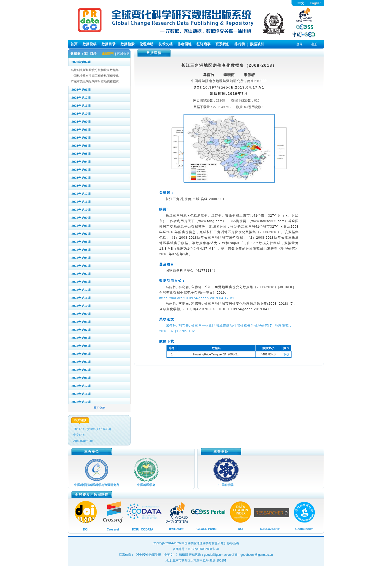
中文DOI (79, 435)
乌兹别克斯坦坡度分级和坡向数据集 (95, 70)
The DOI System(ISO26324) (92, 429)
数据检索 (127, 44)
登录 (300, 44)
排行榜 (240, 44)
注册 (314, 44)
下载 (286, 354)
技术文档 (165, 44)
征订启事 (203, 44)
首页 (74, 44)
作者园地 (184, 44)
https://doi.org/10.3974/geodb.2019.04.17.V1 (197, 298)
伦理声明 (146, 44)
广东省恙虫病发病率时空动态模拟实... (96, 82)
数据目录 (108, 44)
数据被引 (257, 44)
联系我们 (222, 44)
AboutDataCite (83, 441)
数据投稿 (89, 44)
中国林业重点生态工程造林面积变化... (96, 76)
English (316, 3)
